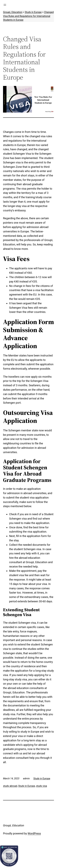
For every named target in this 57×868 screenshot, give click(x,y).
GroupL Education (14, 825)
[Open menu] (5, 5)
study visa (41, 786)
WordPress (34, 833)
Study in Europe (42, 779)
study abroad (10, 786)
